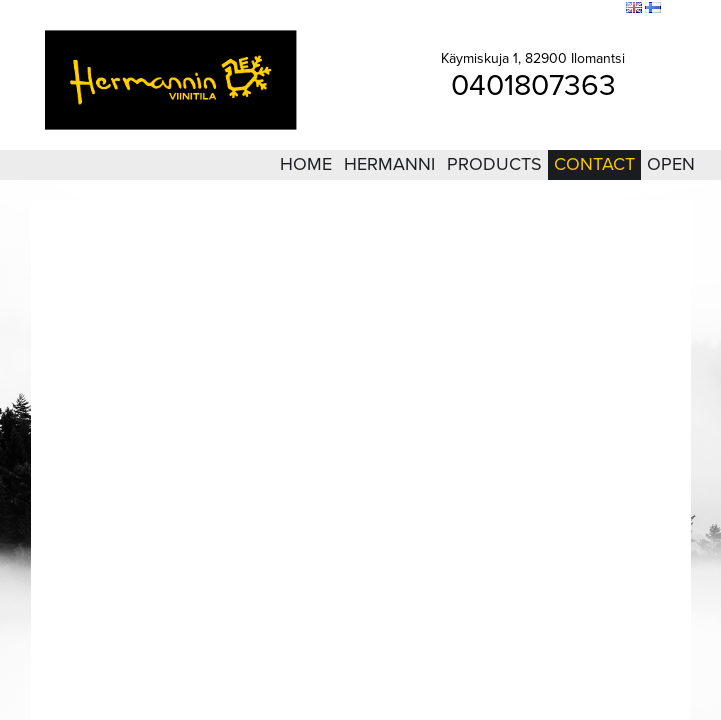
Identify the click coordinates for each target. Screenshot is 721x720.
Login (500, 9)
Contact (594, 164)
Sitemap (547, 9)
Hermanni (389, 164)
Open (671, 164)
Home (306, 164)
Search (597, 9)
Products (494, 164)
